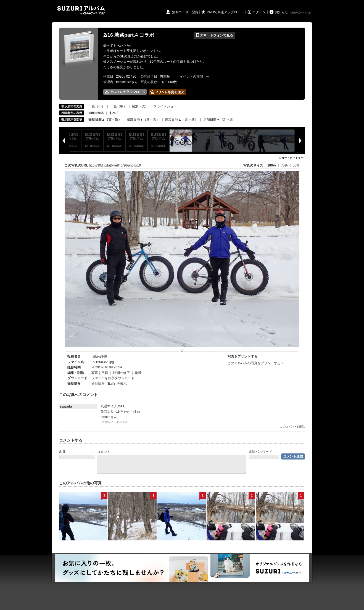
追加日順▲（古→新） (181, 120)
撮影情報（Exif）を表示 (109, 384)
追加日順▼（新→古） (220, 120)
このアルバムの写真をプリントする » (255, 363)
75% (285, 165)
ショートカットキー (291, 158)
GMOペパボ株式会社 (302, 13)
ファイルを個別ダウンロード (113, 378)
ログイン (259, 12)
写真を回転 (100, 373)
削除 (138, 373)
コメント (104, 452)
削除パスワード (260, 452)
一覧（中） (118, 106)
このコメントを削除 (292, 427)
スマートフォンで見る (214, 35)
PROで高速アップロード (225, 12)
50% (296, 165)
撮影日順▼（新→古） (143, 120)
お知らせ (281, 12)
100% (272, 165)
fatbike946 (96, 113)
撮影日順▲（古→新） (105, 120)
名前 (62, 452)
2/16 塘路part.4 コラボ (129, 35)
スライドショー (165, 106)
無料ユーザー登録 (185, 12)
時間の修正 (122, 373)
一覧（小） (97, 106)
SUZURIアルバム (81, 10)
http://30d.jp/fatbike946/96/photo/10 (115, 165)
